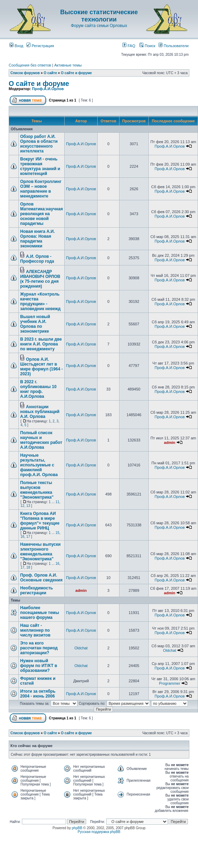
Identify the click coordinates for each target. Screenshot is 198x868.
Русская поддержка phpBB (99, 832)
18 (28, 567)
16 (22, 537)
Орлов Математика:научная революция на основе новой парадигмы (42, 214)
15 (57, 533)
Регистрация (40, 46)
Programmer (170, 683)
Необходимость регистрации (36, 590)
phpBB (77, 828)
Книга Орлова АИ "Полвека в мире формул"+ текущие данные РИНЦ (40, 521)
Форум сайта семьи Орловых (99, 26)
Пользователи (174, 46)
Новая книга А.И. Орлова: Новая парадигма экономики (38, 239)
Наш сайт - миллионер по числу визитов (35, 630)
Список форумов (25, 73)
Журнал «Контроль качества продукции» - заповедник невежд (40, 301)
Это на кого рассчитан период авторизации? (39, 648)
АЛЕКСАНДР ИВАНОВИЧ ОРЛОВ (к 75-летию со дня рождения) (40, 279)
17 (28, 537)
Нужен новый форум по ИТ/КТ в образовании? (39, 666)
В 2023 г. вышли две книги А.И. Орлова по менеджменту (41, 344)
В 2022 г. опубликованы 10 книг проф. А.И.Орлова (38, 389)
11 (57, 502)
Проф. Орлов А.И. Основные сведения (41, 578)
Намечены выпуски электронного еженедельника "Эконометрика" (40, 552)
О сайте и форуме (76, 73)
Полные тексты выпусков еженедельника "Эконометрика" (37, 490)
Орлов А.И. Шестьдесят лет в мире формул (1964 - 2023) (42, 367)
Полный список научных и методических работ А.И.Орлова (41, 440)
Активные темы (68, 65)
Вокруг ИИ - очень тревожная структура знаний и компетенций (40, 166)
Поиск (147, 46)
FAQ (129, 46)
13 (28, 506)
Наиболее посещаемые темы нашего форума (40, 613)
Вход (16, 46)
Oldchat (81, 648)
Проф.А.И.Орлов (48, 89)
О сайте (50, 73)
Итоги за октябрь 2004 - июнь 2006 (38, 694)
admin (170, 442)
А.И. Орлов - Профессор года (37, 259)
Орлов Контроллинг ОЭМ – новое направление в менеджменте (41, 189)
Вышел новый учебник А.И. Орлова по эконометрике (35, 324)
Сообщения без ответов (30, 65)
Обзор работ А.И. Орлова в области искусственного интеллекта (39, 144)
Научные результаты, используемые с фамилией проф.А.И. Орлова (39, 465)
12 (22, 506)
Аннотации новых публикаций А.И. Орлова (40, 412)
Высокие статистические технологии (99, 16)
